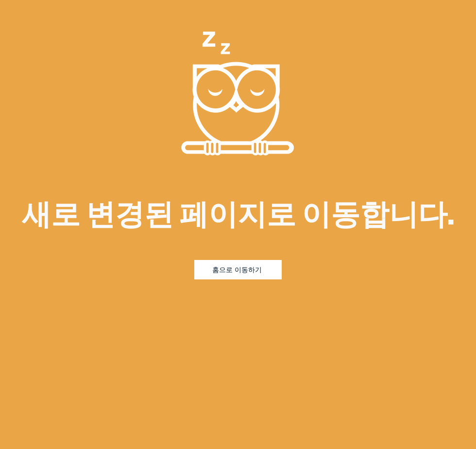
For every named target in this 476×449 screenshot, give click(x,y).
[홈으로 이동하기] (238, 270)
